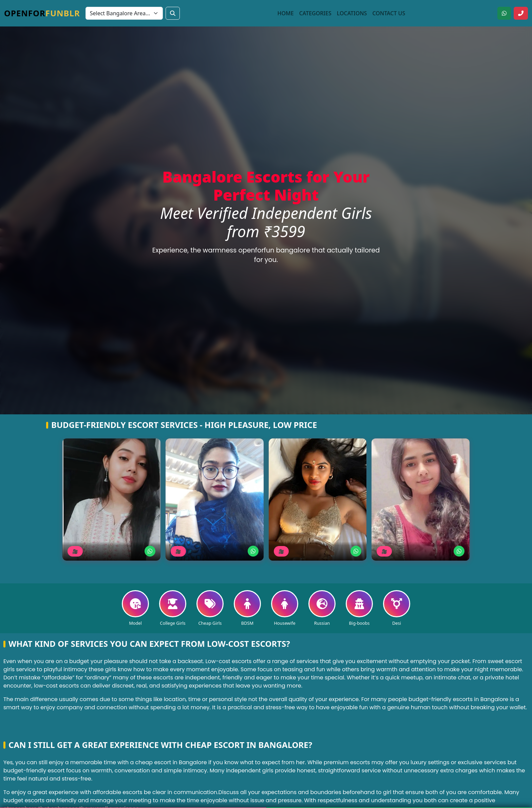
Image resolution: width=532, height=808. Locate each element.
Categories (315, 13)
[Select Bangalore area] (124, 13)
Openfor (42, 13)
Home (286, 13)
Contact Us (389, 13)
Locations (352, 13)
